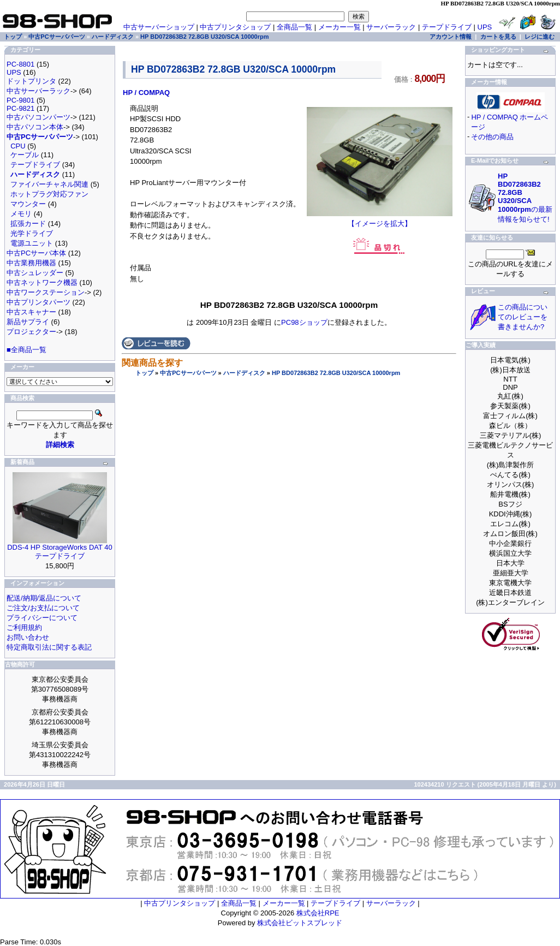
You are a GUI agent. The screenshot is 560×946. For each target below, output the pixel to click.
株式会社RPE (318, 913)
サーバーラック (391, 27)
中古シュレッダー (35, 273)
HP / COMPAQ (146, 93)
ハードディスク (244, 373)
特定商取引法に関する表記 (49, 647)
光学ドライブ (32, 233)
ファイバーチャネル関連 (49, 184)
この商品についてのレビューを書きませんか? (523, 317)
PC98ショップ (304, 322)
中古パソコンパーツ (38, 117)
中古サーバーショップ (159, 27)
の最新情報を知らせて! (525, 198)
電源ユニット (32, 243)
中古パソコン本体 (35, 127)
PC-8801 (20, 64)
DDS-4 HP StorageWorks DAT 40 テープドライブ (60, 552)
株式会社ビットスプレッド (300, 923)
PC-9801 (20, 100)
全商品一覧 (294, 27)
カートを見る (498, 37)
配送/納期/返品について (44, 598)
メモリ (21, 214)
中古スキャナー (31, 312)
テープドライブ (447, 27)
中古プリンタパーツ (38, 302)
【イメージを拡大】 (380, 220)
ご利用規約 (24, 627)
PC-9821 (20, 108)
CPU (18, 146)
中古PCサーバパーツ (188, 373)
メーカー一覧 (339, 27)
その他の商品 (492, 137)
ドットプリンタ (31, 81)
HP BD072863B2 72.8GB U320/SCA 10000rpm (336, 373)
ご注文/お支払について (43, 608)
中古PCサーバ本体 (36, 253)
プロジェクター (31, 332)
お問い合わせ (28, 637)
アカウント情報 (451, 37)
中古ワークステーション (46, 292)
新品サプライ (28, 322)
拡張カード (28, 224)
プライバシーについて (42, 618)
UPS (485, 27)
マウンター (28, 204)
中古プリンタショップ (235, 27)
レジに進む (540, 37)
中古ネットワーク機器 (42, 282)
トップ (144, 373)
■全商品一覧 (26, 350)
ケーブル (25, 155)
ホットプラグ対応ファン (49, 194)
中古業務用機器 (31, 263)
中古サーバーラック (38, 91)
